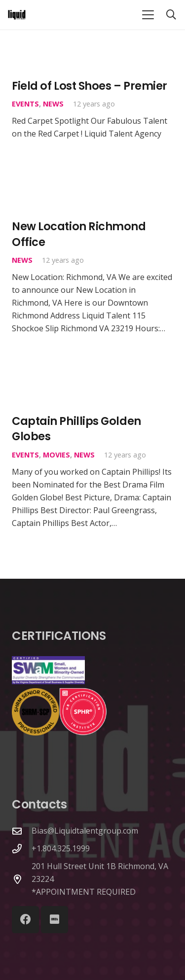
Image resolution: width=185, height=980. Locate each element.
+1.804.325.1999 (61, 848)
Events (25, 104)
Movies (56, 455)
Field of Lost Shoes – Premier (90, 86)
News (53, 104)
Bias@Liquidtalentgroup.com (85, 831)
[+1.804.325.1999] (22, 849)
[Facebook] (25, 920)
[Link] (17, 15)
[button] (148, 15)
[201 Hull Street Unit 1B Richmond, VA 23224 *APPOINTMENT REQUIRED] (22, 879)
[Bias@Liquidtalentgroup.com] (22, 831)
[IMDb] (55, 920)
